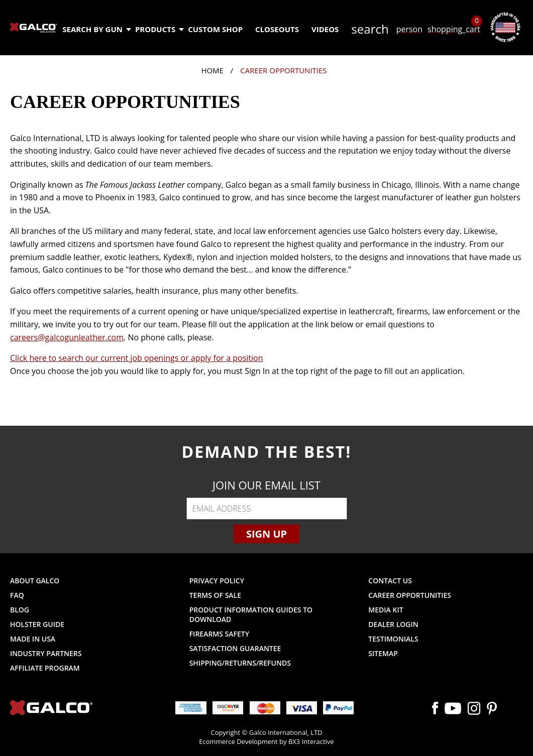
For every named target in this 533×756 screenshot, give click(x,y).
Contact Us (390, 581)
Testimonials (393, 639)
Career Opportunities (410, 595)
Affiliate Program (45, 668)
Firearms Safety (219, 634)
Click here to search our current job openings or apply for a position (137, 358)
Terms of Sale (215, 595)
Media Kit (386, 610)
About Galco (35, 581)
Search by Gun (96, 29)
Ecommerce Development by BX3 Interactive (266, 741)
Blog (20, 610)
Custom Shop (215, 29)
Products (159, 29)
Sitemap (383, 653)
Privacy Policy (217, 581)
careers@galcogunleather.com (67, 337)
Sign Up (266, 534)
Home (212, 70)
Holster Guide (37, 624)
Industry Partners (46, 653)
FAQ (17, 595)
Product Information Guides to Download (251, 614)
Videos (325, 29)
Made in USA (33, 639)
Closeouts (277, 29)
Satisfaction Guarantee (235, 648)
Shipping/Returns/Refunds (240, 663)
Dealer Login (393, 624)
